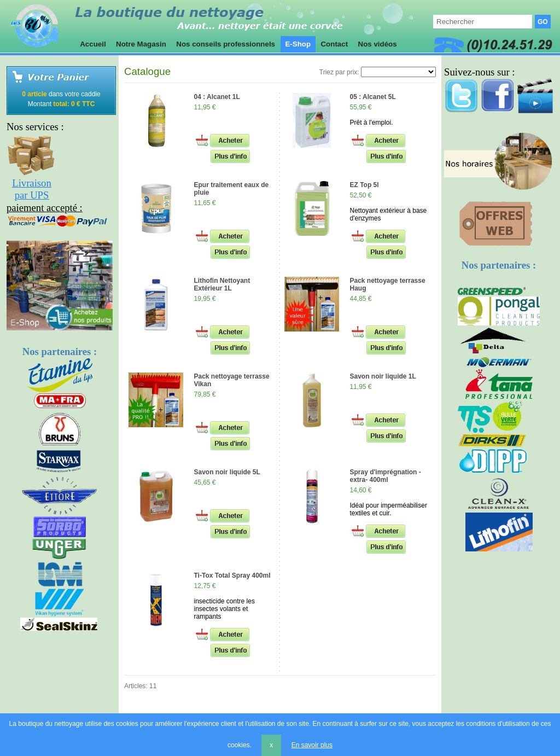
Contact (334, 44)
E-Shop (298, 44)
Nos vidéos (378, 44)
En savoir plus (312, 745)
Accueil (93, 44)
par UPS (32, 195)
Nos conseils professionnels (226, 44)
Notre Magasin (141, 44)
